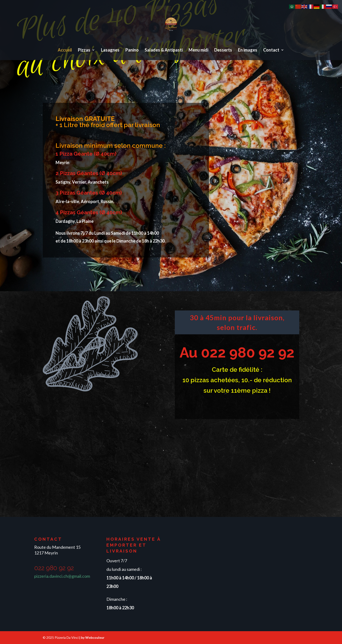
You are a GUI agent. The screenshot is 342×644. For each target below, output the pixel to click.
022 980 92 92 (248, 353)
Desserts (223, 50)
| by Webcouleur (92, 637)
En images (248, 50)
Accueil (65, 50)
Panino (132, 50)
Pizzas (84, 50)
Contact (271, 50)
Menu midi (198, 50)
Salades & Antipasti (164, 50)
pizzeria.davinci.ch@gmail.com (62, 576)
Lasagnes (110, 50)
